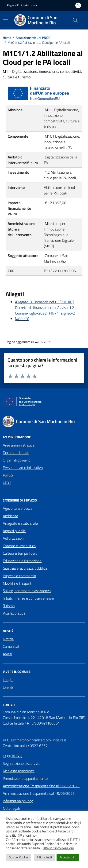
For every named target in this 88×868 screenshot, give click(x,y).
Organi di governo (17, 460)
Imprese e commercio (19, 576)
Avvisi (7, 654)
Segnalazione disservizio (22, 763)
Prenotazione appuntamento (25, 778)
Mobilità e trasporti (17, 583)
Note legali (11, 808)
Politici (8, 475)
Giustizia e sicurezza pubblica (25, 568)
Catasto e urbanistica (19, 546)
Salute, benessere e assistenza (27, 591)
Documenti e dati (16, 453)
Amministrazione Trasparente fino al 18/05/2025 (41, 786)
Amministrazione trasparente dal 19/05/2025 (39, 793)
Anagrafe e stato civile (20, 523)
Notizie (8, 639)
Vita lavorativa (14, 613)
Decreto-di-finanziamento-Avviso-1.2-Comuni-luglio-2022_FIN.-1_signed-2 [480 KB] (45, 313)
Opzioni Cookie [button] (18, 857)
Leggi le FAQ (13, 756)
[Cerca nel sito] (75, 20)
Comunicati (11, 646)
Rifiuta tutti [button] (44, 857)
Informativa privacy (18, 801)
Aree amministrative (19, 445)
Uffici (7, 483)
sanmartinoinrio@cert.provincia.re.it (38, 740)
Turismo (9, 606)
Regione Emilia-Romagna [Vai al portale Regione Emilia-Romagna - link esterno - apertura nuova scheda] (22, 5)
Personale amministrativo (23, 468)
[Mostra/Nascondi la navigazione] (6, 20)
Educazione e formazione (22, 561)
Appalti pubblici (15, 531)
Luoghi (8, 680)
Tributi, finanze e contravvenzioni (28, 598)
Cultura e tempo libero (20, 553)
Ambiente (10, 516)
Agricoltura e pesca (18, 508)
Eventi (8, 687)
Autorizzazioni (14, 538)
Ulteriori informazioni (58, 848)
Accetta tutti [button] (68, 857)
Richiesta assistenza (19, 771)
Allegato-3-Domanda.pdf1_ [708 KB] (44, 302)
